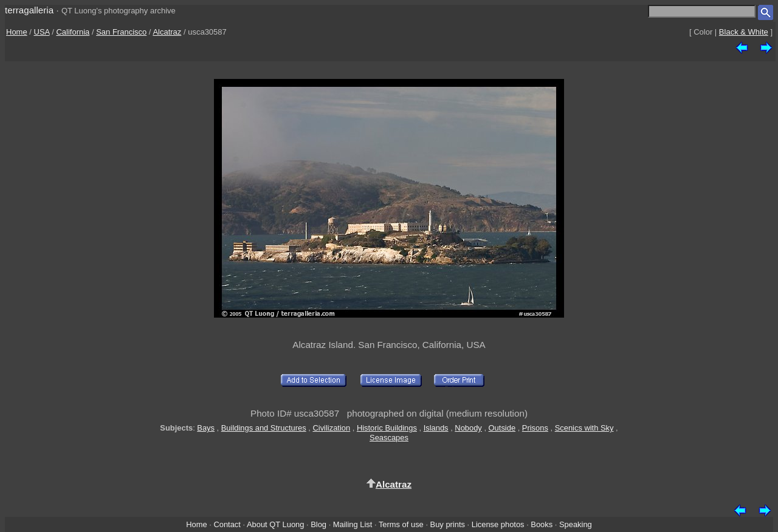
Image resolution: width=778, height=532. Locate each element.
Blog (318, 524)
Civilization (331, 428)
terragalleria (29, 10)
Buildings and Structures (264, 428)
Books (542, 524)
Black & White (744, 32)
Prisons (535, 428)
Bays (206, 428)
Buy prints (448, 524)
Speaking (576, 524)
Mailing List (353, 524)
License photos (498, 524)
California (73, 32)
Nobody (468, 428)
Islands (436, 428)
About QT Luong (275, 524)
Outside (502, 428)
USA (42, 32)
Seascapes (389, 438)
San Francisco (121, 32)
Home (17, 32)
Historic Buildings (387, 428)
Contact (227, 524)
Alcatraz (167, 32)
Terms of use (401, 524)
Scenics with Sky (584, 428)
